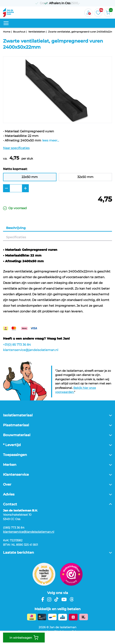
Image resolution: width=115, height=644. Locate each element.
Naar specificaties (16, 148)
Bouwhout (19, 32)
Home (7, 32)
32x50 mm (85, 177)
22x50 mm (30, 177)
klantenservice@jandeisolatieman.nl (31, 350)
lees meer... (51, 140)
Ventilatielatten (37, 32)
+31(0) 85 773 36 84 (17, 345)
